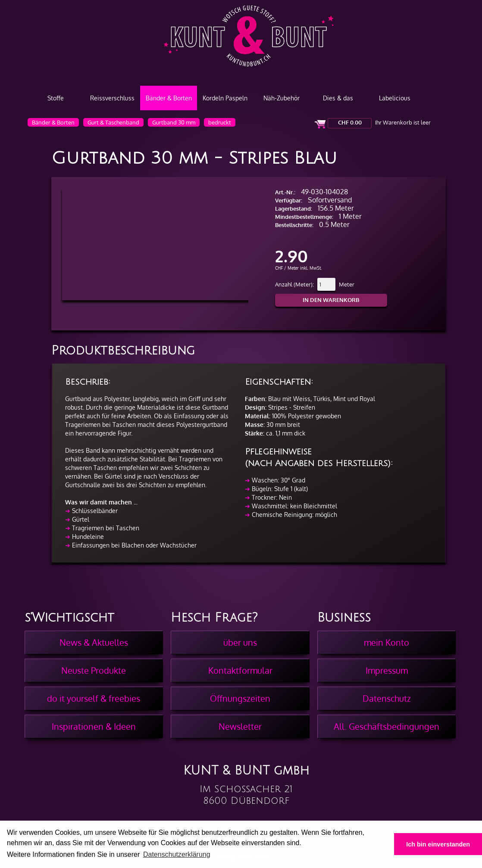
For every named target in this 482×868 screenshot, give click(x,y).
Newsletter (240, 726)
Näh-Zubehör (282, 98)
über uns (240, 642)
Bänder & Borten (169, 98)
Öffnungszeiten (240, 698)
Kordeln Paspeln (225, 98)
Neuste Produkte (94, 670)
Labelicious (395, 98)
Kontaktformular (240, 670)
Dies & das (338, 98)
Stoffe (56, 98)
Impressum (387, 670)
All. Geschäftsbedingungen (387, 726)
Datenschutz (387, 698)
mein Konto (387, 642)
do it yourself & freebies (94, 698)
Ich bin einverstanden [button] (438, 844)
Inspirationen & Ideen (94, 726)
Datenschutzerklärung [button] (177, 854)
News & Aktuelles (94, 642)
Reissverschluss (112, 98)
